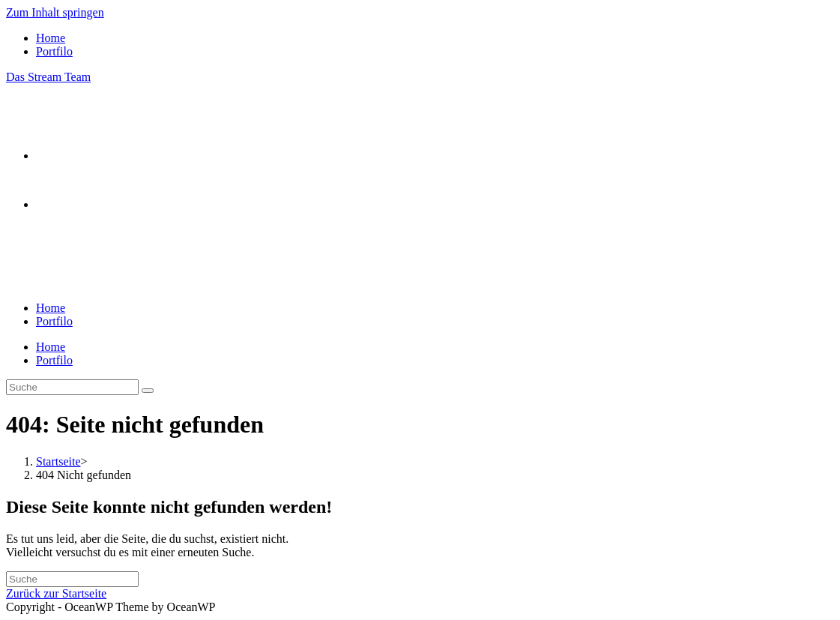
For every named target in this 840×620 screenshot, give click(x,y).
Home (51, 38)
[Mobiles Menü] (45, 265)
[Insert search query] (72, 387)
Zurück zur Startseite (56, 593)
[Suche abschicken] (148, 391)
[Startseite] (58, 461)
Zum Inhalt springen (55, 12)
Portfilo (54, 51)
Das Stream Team (48, 77)
